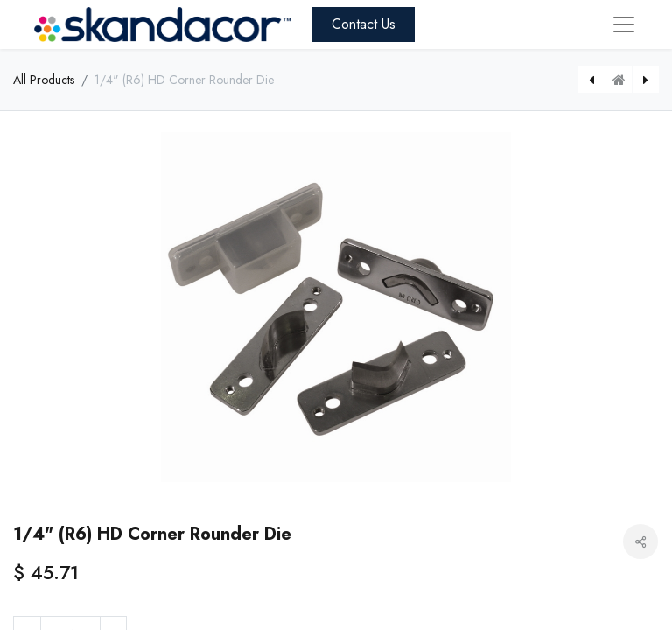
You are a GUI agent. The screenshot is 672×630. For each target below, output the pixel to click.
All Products (44, 80)
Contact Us (364, 24)
